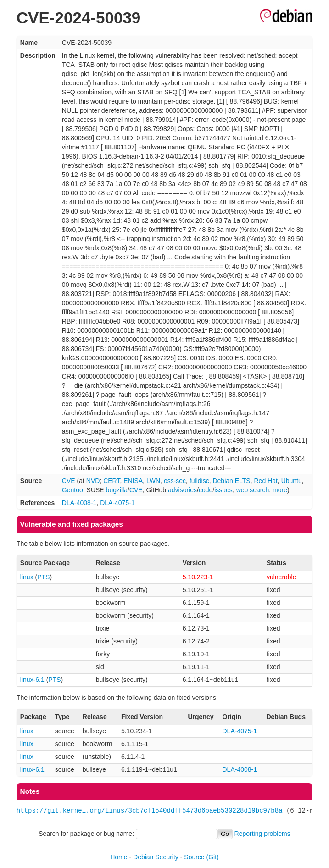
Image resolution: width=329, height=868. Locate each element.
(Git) (213, 857)
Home (119, 857)
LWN (153, 481)
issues (223, 490)
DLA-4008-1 (79, 503)
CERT (112, 481)
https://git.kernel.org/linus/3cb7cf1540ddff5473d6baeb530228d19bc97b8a (150, 810)
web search (253, 490)
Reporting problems (262, 834)
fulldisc (199, 481)
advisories (182, 490)
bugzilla (117, 490)
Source (194, 857)
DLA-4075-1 (117, 503)
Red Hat (265, 481)
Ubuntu (292, 481)
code (206, 490)
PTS (43, 577)
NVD (93, 481)
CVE (69, 481)
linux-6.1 (32, 680)
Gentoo (72, 490)
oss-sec (175, 481)
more (280, 490)
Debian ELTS (231, 481)
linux (27, 577)
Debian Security (156, 857)
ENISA (133, 481)
